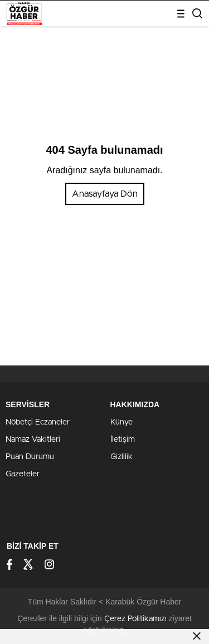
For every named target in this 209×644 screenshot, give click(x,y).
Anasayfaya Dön (105, 194)
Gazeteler (23, 474)
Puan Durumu (30, 457)
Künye (121, 422)
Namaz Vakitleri (33, 440)
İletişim (123, 440)
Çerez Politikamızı (135, 619)
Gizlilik (121, 457)
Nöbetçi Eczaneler (38, 422)
